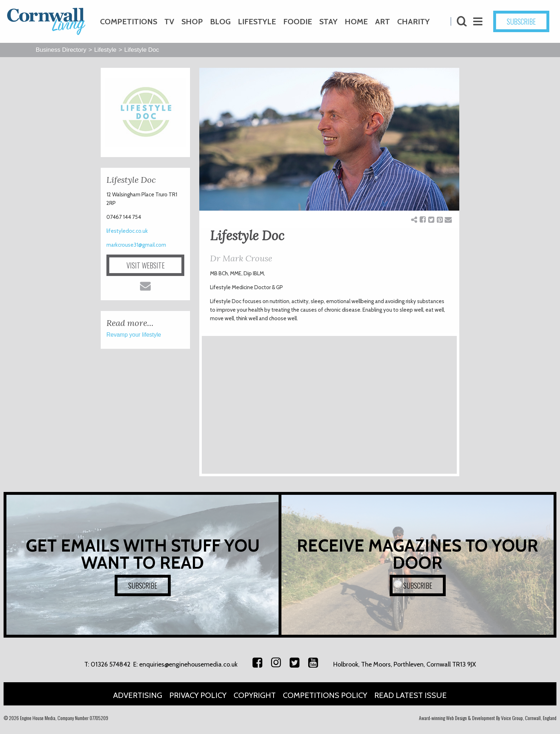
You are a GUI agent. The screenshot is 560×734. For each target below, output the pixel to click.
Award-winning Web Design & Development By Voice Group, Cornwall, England (488, 718)
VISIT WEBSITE (146, 265)
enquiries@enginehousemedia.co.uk (188, 664)
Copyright (255, 695)
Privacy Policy (198, 695)
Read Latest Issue (411, 695)
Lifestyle (257, 22)
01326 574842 (111, 664)
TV (169, 22)
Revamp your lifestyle (134, 335)
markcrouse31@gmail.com (136, 245)
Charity (413, 22)
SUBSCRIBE (521, 21)
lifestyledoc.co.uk (127, 231)
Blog (220, 22)
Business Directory (61, 50)
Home (356, 22)
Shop (192, 22)
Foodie (298, 22)
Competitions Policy (325, 695)
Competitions (129, 22)
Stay (328, 22)
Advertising (138, 695)
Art (382, 22)
